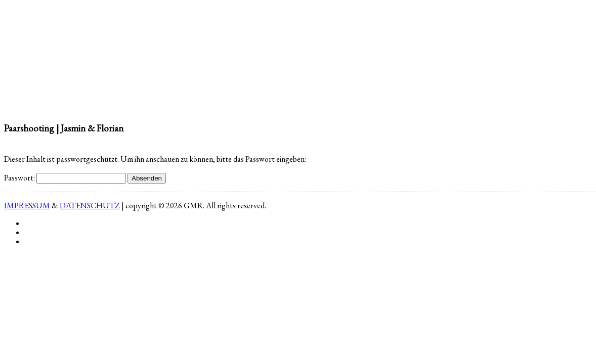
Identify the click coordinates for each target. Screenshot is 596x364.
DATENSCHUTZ (90, 206)
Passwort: (65, 178)
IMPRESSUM (27, 206)
